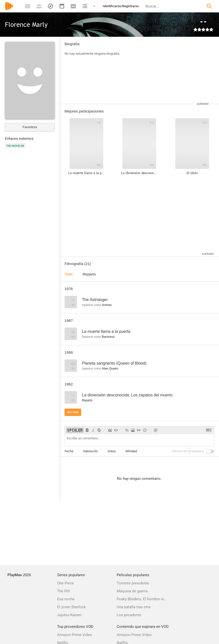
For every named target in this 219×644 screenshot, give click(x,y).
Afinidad (131, 451)
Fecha (69, 451)
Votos (112, 451)
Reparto (89, 274)
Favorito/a (30, 127)
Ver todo (73, 412)
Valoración (90, 451)
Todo (69, 274)
